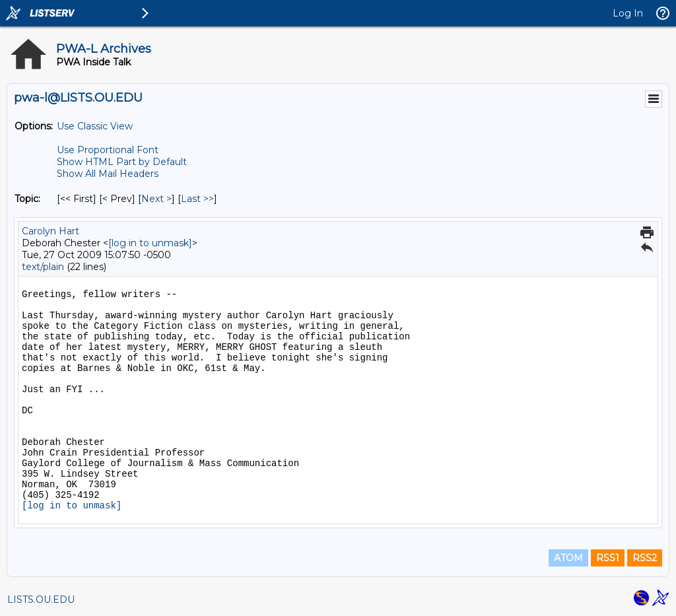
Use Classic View (95, 126)
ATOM (568, 558)
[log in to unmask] (150, 243)
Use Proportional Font (108, 150)
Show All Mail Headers (108, 174)
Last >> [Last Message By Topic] (197, 199)
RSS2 (645, 558)
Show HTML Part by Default (122, 162)
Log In (628, 13)
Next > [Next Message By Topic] (156, 199)
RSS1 (608, 558)
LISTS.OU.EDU (41, 599)
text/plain (43, 267)
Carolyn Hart (51, 231)
